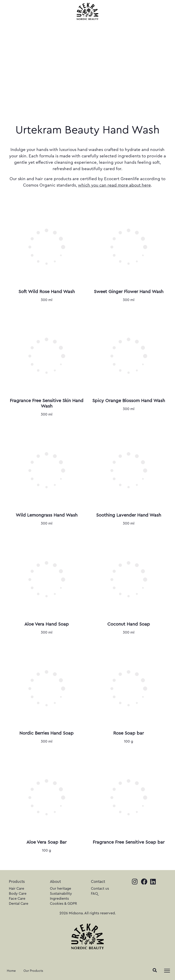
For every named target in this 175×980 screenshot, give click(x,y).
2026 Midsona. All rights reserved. (88, 913)
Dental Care (19, 904)
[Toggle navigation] (167, 971)
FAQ (94, 894)
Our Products (33, 971)
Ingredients (59, 899)
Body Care (18, 894)
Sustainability (61, 894)
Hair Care (17, 889)
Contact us (100, 889)
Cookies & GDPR (63, 904)
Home (11, 971)
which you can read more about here (114, 185)
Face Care (17, 899)
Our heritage (60, 889)
